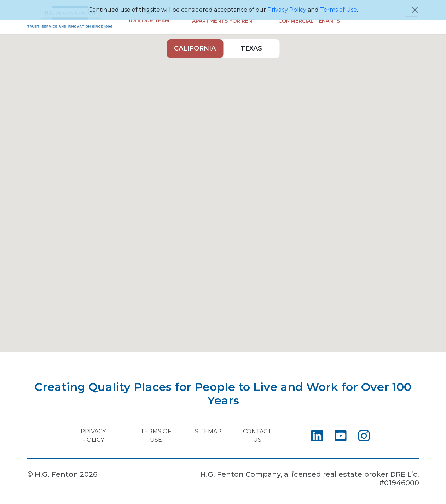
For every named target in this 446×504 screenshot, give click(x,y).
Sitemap (208, 431)
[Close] (415, 10)
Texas (251, 48)
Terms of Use (338, 10)
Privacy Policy (287, 10)
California (195, 48)
